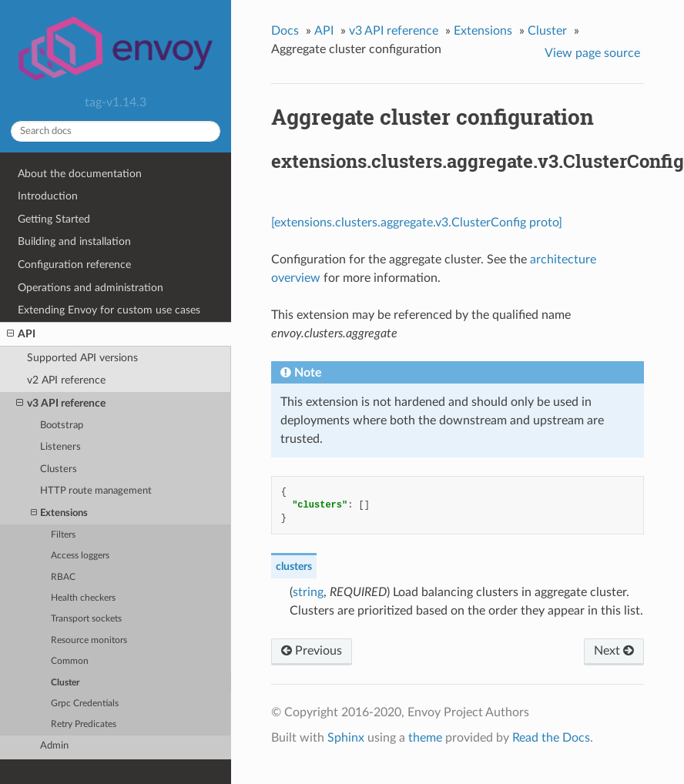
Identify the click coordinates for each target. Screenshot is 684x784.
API (21, 334)
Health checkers (83, 598)
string (308, 592)
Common (70, 661)
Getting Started (54, 219)
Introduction (48, 196)
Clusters (59, 469)
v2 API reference (66, 380)
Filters (63, 535)
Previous (312, 651)
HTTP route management (96, 491)
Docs (285, 31)
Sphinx (346, 738)
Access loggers (80, 556)
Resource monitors (89, 640)
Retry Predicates (84, 724)
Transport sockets (86, 619)
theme (425, 738)
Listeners (60, 447)
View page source (592, 53)
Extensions (59, 513)
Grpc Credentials (85, 704)
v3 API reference (61, 404)
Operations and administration (91, 288)
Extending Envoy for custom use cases (109, 310)
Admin (54, 746)
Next (614, 651)
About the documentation (80, 174)
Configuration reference (74, 265)
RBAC (63, 577)
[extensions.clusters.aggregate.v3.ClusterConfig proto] (417, 223)
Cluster (65, 683)
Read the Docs (551, 738)
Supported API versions (82, 358)
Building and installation (74, 241)
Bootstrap (62, 426)
